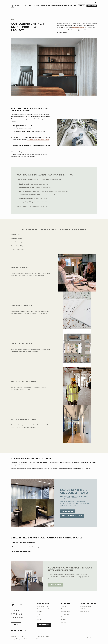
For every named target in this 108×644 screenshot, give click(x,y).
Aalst (69, 497)
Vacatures (64, 606)
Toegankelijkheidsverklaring (39, 639)
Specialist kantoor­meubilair (55, 6)
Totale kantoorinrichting (37, 6)
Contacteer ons (68, 511)
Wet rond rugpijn (65, 614)
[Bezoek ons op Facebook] (15, 631)
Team (70, 2)
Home (12, 20)
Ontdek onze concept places (72, 516)
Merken (63, 609)
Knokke (74, 497)
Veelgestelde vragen (66, 612)
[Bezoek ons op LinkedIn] (12, 631)
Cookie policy (28, 639)
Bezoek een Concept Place (86, 2)
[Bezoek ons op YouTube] (25, 631)
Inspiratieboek (92, 6)
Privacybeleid (20, 639)
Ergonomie (64, 622)
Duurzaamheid (57, 2)
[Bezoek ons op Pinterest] (21, 631)
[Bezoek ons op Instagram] (18, 631)
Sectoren (39, 620)
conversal (95, 638)
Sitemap (13, 639)
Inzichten (65, 2)
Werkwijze (49, 2)
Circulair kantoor (65, 617)
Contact (81, 6)
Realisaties (73, 6)
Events (75, 2)
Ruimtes (66, 6)
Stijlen (39, 617)
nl (95, 2)
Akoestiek (64, 620)
